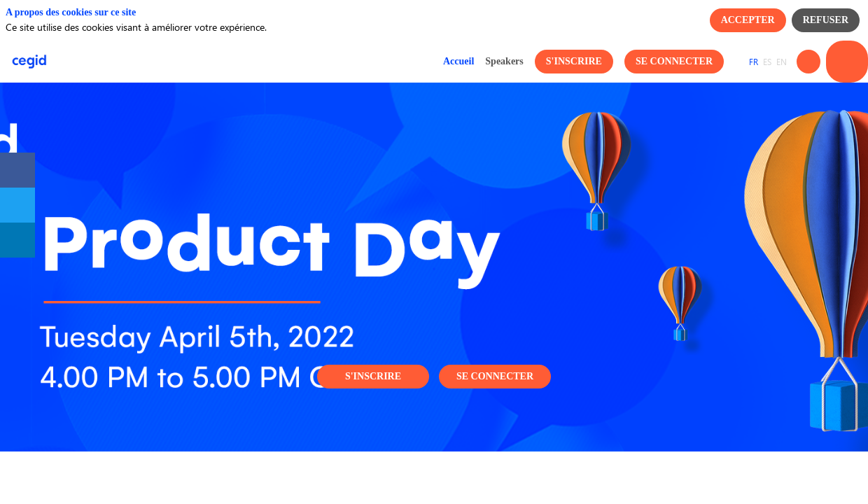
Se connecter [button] (495, 376)
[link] (458, 62)
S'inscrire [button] (373, 376)
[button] (574, 62)
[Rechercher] (808, 62)
